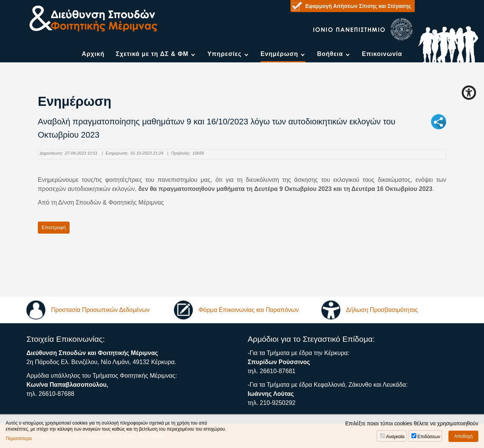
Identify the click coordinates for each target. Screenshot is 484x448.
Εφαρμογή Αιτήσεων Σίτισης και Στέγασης (358, 6)
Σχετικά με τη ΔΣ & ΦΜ (152, 54)
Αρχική (93, 54)
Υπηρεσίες (224, 54)
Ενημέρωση (279, 54)
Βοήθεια (330, 54)
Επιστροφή (54, 227)
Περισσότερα (19, 439)
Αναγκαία (395, 437)
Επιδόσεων (429, 437)
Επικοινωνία (382, 54)
